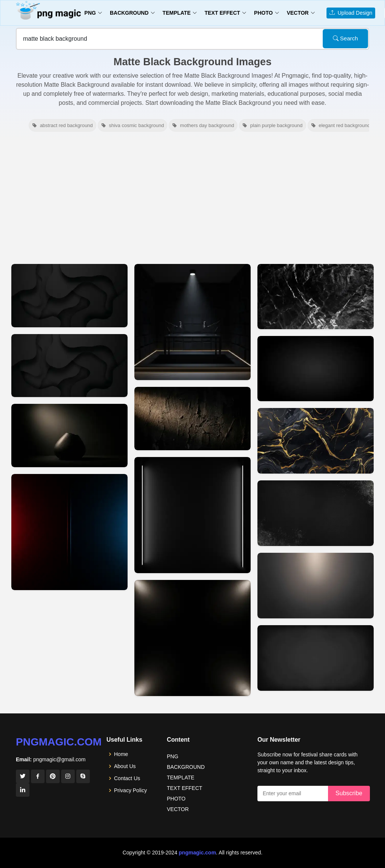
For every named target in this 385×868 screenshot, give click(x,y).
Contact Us (127, 778)
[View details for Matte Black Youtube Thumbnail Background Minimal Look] (192, 638)
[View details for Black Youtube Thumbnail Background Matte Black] (192, 515)
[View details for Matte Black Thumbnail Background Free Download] (316, 658)
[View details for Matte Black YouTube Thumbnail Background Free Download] (316, 441)
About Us (125, 766)
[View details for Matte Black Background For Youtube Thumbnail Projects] (316, 586)
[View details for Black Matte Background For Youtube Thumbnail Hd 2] (69, 296)
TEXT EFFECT (185, 788)
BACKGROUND (186, 767)
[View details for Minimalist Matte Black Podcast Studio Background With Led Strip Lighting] (192, 322)
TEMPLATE (181, 778)
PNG (172, 756)
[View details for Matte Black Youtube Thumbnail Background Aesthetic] (316, 297)
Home (121, 754)
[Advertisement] (192, 197)
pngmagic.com (59, 742)
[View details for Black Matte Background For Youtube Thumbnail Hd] (69, 366)
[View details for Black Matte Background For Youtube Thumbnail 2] (69, 532)
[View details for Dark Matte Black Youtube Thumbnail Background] (316, 369)
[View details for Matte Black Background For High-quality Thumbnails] (316, 513)
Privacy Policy (130, 790)
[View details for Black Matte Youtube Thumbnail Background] (69, 436)
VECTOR (178, 809)
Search (346, 38)
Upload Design (351, 13)
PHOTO (176, 799)
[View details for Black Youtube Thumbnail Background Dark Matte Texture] (192, 419)
